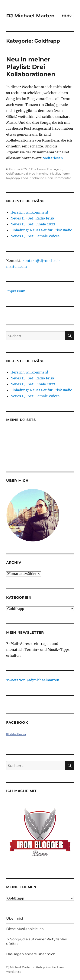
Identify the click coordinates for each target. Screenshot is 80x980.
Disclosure (38, 169)
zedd (25, 178)
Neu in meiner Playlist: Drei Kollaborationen (31, 67)
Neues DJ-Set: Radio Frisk (32, 218)
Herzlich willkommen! (29, 212)
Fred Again (55, 169)
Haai (25, 174)
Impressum (16, 291)
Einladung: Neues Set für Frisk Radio (41, 230)
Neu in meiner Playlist (45, 174)
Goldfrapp (13, 174)
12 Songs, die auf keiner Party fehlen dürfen (37, 941)
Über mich (15, 918)
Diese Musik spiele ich (25, 929)
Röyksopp (13, 178)
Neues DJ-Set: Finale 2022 (33, 224)
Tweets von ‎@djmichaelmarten (33, 680)
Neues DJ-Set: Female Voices (35, 236)
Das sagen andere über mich (31, 954)
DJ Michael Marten (30, 16)
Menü (67, 15)
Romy (65, 174)
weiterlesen (53, 158)
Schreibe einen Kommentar (51, 178)
